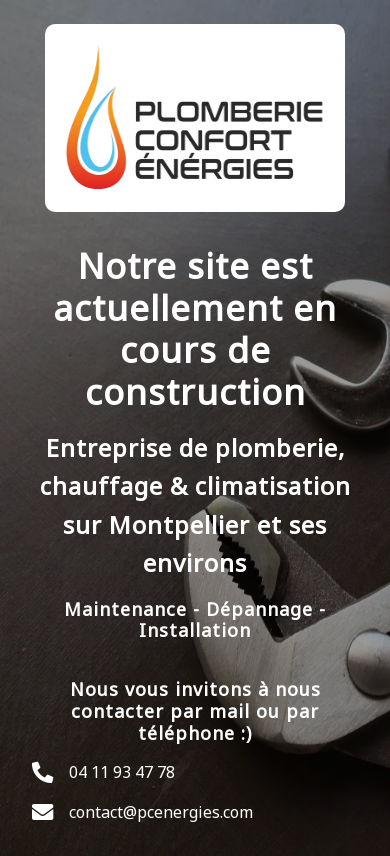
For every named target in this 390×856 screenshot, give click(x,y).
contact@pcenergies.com (161, 812)
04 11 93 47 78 (122, 772)
